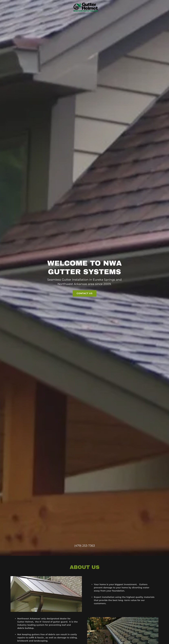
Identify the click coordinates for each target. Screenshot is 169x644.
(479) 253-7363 (85, 521)
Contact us (84, 281)
